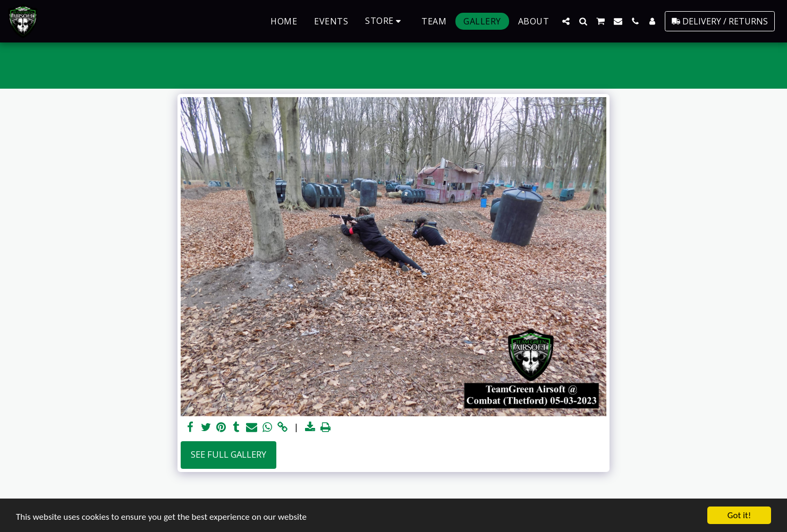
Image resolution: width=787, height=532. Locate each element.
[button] (566, 21)
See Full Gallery (229, 454)
